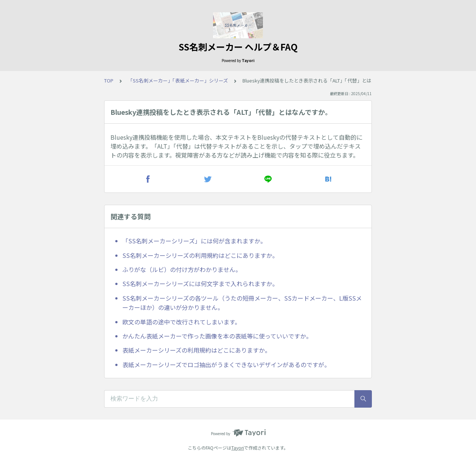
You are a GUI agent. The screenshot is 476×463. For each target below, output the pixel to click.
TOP (109, 80)
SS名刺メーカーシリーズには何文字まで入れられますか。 (200, 284)
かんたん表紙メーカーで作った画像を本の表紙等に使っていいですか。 (217, 336)
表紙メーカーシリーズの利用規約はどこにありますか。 (197, 350)
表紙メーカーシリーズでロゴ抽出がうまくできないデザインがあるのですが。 (226, 365)
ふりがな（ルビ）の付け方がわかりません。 (182, 269)
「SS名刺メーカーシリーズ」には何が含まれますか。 (194, 241)
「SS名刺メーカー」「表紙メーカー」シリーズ (178, 80)
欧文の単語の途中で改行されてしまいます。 (181, 322)
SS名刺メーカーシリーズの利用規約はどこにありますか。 (200, 255)
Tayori (238, 448)
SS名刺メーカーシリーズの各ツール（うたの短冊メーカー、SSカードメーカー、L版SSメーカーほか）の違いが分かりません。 (242, 303)
